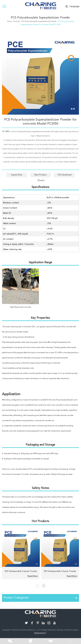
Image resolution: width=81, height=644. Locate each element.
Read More (33, 576)
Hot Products (40, 521)
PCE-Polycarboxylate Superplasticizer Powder (40, 17)
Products (17, 21)
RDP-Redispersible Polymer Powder (21, 571)
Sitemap (60, 630)
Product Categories (16, 597)
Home (9, 21)
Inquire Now (17, 175)
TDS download (64, 175)
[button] (44, 586)
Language (72, 6)
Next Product (40, 175)
